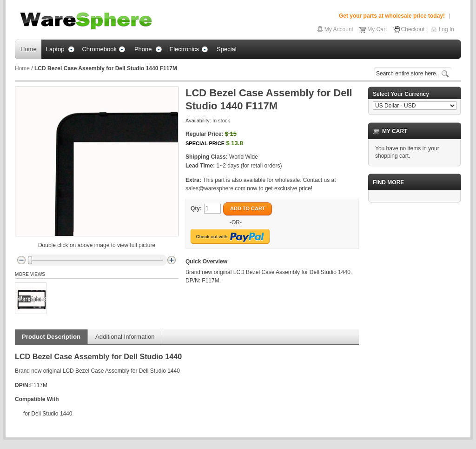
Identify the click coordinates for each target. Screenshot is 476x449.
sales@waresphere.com (215, 188)
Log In (446, 29)
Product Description (51, 337)
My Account (339, 29)
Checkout (413, 29)
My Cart (377, 29)
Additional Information (125, 337)
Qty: (196, 208)
